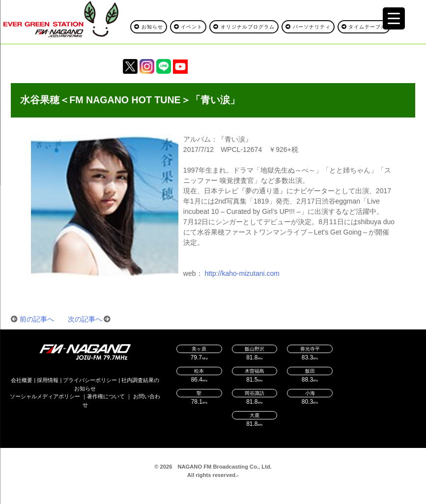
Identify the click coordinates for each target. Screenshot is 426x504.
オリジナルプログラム (244, 27)
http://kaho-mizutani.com (242, 273)
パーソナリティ (308, 27)
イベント (188, 27)
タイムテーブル (364, 27)
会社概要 (22, 380)
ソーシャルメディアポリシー (45, 396)
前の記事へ (37, 319)
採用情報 (48, 380)
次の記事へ (85, 319)
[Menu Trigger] (394, 18)
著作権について (106, 396)
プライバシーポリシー (90, 380)
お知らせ (149, 27)
